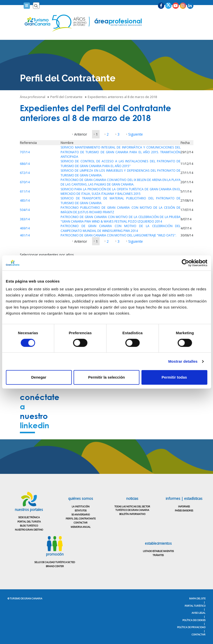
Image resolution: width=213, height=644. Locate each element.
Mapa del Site (197, 599)
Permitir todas (174, 377)
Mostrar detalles (183, 361)
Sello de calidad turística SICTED (55, 562)
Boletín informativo (132, 514)
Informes (184, 507)
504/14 (25, 210)
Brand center (55, 566)
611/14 (25, 191)
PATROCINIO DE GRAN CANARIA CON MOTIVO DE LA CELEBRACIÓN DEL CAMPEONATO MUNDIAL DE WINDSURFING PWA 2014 (121, 228)
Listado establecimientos (158, 551)
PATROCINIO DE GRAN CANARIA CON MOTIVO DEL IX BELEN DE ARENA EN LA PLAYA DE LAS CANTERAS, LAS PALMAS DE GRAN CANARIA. (121, 182)
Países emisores (184, 511)
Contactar (81, 523)
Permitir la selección (107, 377)
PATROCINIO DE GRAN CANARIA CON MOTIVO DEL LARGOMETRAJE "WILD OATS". (118, 235)
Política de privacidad (191, 627)
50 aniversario (81, 515)
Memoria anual (81, 527)
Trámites (158, 555)
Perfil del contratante (81, 519)
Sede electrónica (29, 517)
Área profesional (33, 97)
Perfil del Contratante (67, 97)
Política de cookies (194, 620)
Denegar (39, 377)
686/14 (25, 164)
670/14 (25, 182)
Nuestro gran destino (29, 530)
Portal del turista (29, 522)
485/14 (25, 201)
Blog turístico (29, 526)
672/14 (25, 173)
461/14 (25, 235)
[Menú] (27, 6)
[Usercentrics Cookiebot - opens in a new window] (185, 263)
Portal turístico (195, 606)
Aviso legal (199, 613)
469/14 (25, 228)
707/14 (25, 152)
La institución (81, 507)
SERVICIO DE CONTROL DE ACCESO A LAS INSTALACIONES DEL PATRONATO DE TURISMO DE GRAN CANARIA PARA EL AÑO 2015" (121, 163)
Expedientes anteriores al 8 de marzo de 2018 (123, 97)
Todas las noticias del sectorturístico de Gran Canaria (132, 508)
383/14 (25, 219)
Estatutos (81, 511)
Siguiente (136, 134)
